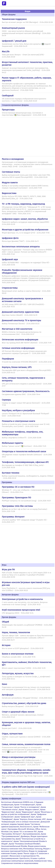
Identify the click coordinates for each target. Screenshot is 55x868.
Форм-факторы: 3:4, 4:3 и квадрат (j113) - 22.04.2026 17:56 (26, 233)
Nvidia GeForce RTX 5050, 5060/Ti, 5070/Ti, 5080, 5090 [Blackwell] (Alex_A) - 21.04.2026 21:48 (24, 198)
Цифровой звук (10, 259)
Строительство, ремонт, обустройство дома (24, 703)
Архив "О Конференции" (25, 805)
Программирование (31, 834)
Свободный (8, 96)
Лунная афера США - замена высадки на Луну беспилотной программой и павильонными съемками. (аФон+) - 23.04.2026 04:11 (27, 638)
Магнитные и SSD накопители (17, 329)
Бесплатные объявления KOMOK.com (17, 802)
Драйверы (25, 836)
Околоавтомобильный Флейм (14, 846)
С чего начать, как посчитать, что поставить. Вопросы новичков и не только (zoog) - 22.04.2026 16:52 (25, 603)
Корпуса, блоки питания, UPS (17, 367)
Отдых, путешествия (12, 734)
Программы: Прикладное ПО (16, 498)
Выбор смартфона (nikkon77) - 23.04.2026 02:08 (22, 438)
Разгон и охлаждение (13, 159)
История (6, 645)
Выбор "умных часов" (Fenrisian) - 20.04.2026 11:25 (24, 446)
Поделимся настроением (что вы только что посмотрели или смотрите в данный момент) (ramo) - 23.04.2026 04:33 (26, 688)
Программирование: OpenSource (15, 858)
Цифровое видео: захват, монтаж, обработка (25, 219)
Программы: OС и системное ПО (18, 487)
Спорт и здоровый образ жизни (18, 712)
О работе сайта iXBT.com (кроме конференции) (26, 787)
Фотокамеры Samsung (33, 849)
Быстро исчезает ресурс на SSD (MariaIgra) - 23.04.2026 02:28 (27, 22)
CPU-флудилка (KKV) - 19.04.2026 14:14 (18, 613)
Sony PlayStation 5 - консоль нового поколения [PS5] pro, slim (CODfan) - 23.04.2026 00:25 (26, 589)
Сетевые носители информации (18, 348)
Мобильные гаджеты (13, 443)
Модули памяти (10, 183)
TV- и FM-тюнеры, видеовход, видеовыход (23, 204)
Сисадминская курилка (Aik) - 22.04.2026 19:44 (21, 394)
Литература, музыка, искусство (18, 673)
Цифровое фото (10, 238)
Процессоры (8, 110)
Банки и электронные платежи (18, 654)
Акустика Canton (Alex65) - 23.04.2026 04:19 (20, 315)
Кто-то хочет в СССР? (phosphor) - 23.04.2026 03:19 (23, 648)
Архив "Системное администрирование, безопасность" (21, 825)
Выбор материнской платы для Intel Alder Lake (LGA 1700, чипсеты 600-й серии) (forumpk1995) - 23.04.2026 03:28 (26, 176)
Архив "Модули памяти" (29, 810)
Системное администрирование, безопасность (26, 391)
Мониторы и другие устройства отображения (25, 230)
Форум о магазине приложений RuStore (26, 850)
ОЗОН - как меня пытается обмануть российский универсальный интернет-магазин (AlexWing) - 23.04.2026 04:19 (26, 33)
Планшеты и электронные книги (19, 421)
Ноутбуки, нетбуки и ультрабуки (18, 410)
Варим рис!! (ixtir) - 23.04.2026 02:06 (17, 728)
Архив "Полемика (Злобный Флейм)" (25, 844)
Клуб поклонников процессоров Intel (21, 610)
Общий (5, 622)
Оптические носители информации (20, 340)
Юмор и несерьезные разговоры (19, 757)
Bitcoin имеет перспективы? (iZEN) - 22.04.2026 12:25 (24, 668)
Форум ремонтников (37, 846)
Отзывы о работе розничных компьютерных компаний (23, 860)
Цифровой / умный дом (14, 41)
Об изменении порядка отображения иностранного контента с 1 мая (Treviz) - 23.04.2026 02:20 (24, 100)
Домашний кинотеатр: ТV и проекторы (22, 320)
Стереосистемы (10, 288)
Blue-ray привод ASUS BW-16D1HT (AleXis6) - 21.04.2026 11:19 (27, 343)
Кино (4, 684)
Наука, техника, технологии (16, 632)
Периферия (8, 359)
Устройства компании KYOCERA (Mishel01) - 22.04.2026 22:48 (27, 362)
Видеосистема (9, 193)
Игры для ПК (8, 569)
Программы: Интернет (13, 517)
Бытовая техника (11, 473)
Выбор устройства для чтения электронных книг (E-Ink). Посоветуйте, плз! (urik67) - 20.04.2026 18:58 (26, 425)
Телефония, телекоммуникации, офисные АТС (25, 462)
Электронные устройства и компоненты (22, 599)
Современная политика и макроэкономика (20, 863)
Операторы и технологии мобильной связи (24, 451)
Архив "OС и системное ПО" (25, 832)
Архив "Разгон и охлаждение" (27, 807)
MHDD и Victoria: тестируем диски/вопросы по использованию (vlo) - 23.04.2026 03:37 (22, 333)
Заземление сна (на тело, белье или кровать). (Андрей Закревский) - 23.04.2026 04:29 (26, 45)
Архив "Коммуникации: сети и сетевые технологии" (27, 820)
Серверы (6, 400)
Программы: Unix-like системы (17, 506)
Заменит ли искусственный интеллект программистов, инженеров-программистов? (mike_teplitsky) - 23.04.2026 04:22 (26, 70)
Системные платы (11, 172)
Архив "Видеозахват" (25, 812)
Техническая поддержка (14, 19)
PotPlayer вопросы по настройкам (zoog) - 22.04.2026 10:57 (26, 501)
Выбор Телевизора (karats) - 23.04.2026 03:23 (21, 324)
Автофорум (8, 695)
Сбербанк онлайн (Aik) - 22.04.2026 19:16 (19, 657)
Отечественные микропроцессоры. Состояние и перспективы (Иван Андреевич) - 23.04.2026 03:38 (24, 114)
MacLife (6, 51)
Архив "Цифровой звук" (25, 817)
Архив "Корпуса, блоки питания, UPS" (30, 819)
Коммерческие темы (43, 861)
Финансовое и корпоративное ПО (24, 856)
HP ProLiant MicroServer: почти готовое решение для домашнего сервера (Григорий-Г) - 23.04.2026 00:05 (24, 352)
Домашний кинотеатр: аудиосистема (20, 312)
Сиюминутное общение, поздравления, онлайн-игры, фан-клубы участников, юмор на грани (26, 771)
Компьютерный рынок (13, 28)
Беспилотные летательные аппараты (21, 247)
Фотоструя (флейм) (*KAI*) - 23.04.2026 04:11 (20, 241)
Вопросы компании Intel (12, 849)
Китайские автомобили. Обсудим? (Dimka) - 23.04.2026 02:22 (27, 698)
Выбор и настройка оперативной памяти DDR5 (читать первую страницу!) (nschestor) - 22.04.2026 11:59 (25, 187)
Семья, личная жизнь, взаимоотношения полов (26, 744)
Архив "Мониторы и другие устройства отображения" (26, 813)
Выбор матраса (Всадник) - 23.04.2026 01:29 (20, 706)
